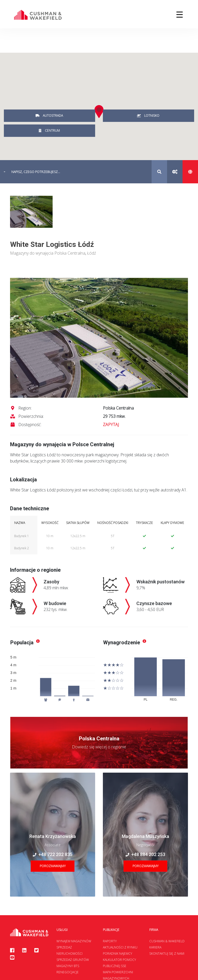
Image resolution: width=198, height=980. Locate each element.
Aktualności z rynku (120, 947)
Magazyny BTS (68, 966)
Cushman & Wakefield (167, 941)
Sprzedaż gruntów (73, 960)
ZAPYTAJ (111, 425)
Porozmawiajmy (53, 866)
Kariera (155, 947)
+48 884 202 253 (145, 854)
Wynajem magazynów (74, 941)
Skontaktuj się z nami (167, 954)
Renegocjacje (68, 972)
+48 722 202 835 (53, 854)
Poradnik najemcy (118, 954)
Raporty (110, 941)
